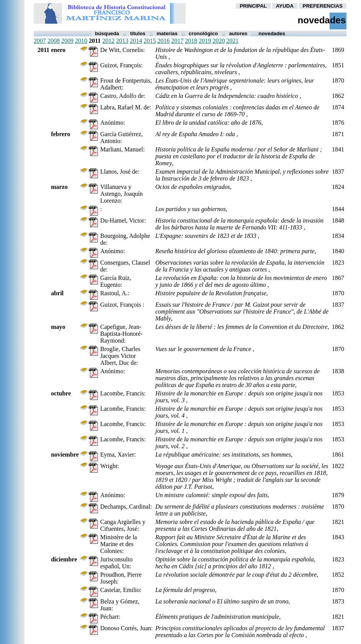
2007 (40, 41)
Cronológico (203, 33)
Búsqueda (107, 33)
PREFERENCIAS (323, 6)
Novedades (272, 33)
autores (238, 33)
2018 (191, 41)
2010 (81, 41)
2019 (205, 41)
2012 (108, 41)
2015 (150, 41)
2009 (67, 41)
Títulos (138, 33)
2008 (54, 41)
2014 (136, 41)
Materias (167, 33)
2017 (177, 41)
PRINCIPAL (253, 6)
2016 (163, 41)
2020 (219, 41)
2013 (122, 41)
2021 (232, 41)
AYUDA (285, 6)
